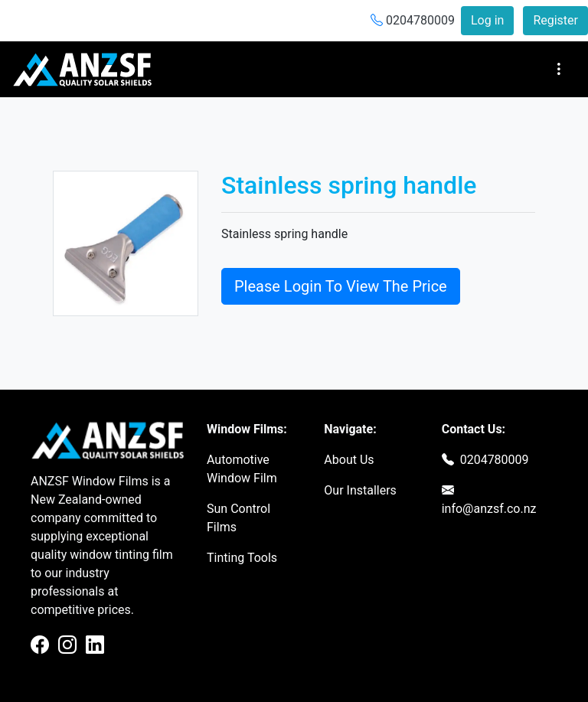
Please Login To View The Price (341, 286)
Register (555, 20)
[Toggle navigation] (559, 69)
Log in (487, 20)
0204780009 (413, 20)
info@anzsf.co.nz (489, 509)
